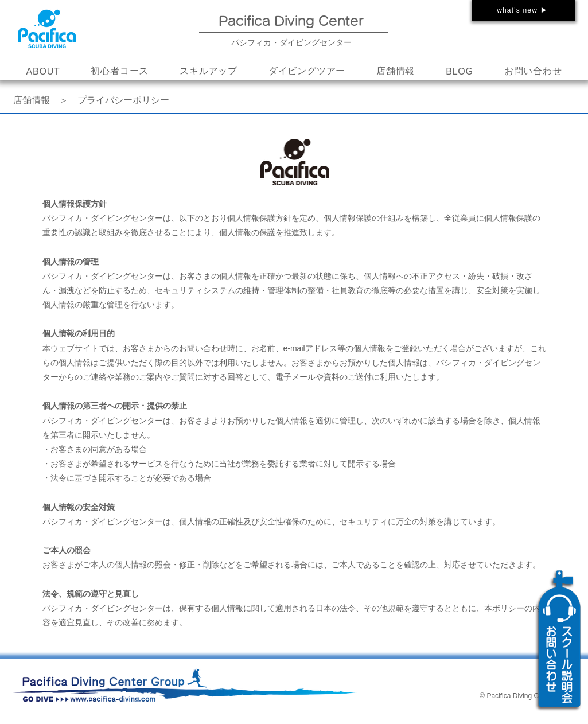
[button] (209, 72)
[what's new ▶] (524, 10)
